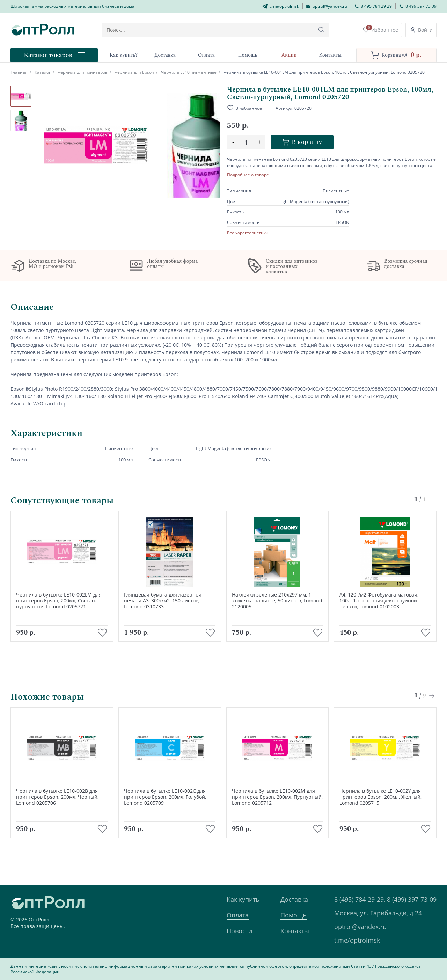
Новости (239, 931)
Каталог (43, 72)
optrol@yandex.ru (360, 927)
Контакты (295, 931)
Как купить (243, 899)
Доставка (294, 899)
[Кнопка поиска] (329, 30)
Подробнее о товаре (248, 175)
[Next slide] (432, 706)
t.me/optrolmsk (357, 940)
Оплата (238, 915)
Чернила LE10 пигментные (189, 72)
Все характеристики (248, 233)
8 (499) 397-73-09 (412, 899)
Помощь (294, 915)
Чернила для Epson (134, 72)
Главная (19, 72)
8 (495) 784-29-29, (360, 899)
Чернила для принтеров (83, 72)
